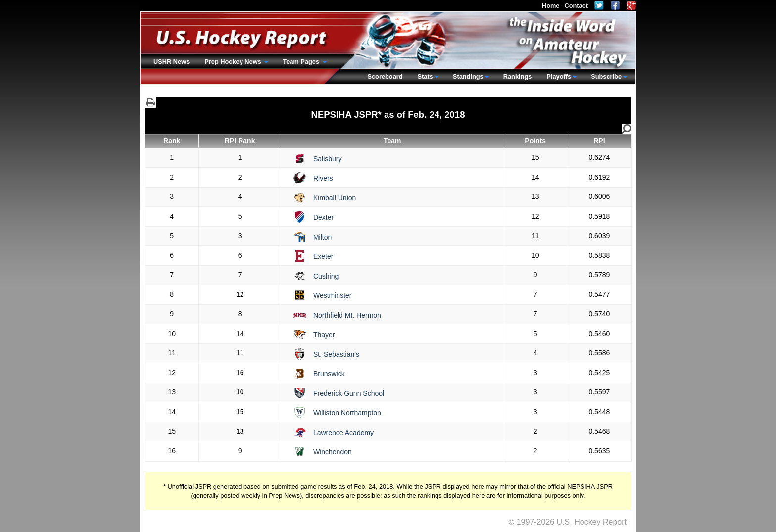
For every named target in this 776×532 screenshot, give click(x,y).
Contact (576, 6)
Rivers (323, 178)
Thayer (324, 335)
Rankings (518, 76)
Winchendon (333, 452)
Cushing (326, 276)
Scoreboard (385, 76)
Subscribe (606, 76)
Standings (468, 76)
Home (551, 6)
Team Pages (302, 62)
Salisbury (328, 159)
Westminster (333, 295)
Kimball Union (335, 198)
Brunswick (329, 374)
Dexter (323, 217)
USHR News (171, 62)
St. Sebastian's (336, 354)
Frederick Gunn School (349, 393)
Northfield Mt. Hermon (347, 315)
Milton (322, 237)
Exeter (323, 256)
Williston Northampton (347, 413)
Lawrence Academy (343, 433)
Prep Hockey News (234, 62)
